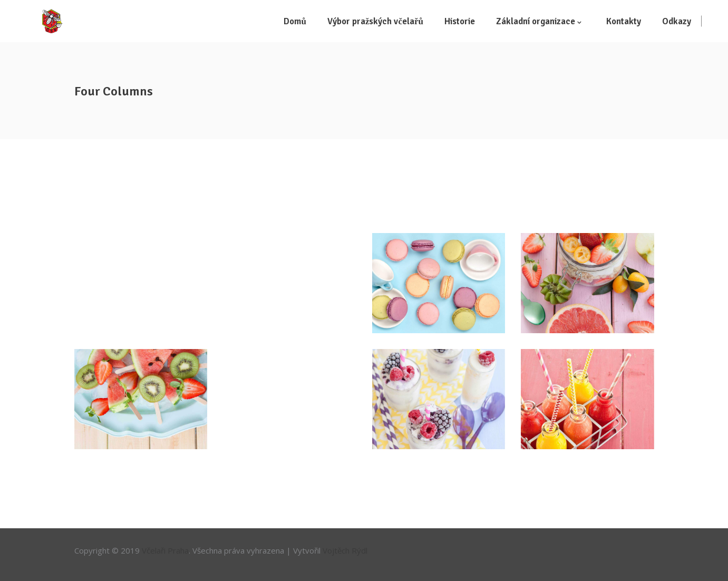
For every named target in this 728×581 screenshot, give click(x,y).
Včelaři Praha (165, 550)
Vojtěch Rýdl (345, 550)
